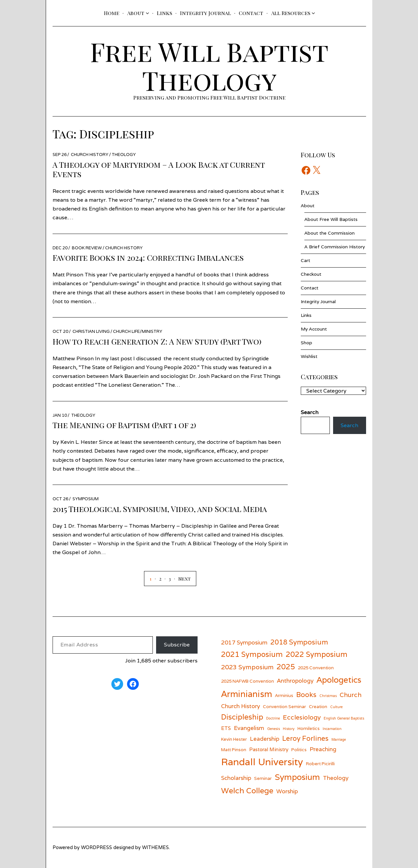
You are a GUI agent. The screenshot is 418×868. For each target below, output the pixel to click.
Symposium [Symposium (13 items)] (297, 777)
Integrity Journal (205, 13)
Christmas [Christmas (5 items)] (328, 696)
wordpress (96, 847)
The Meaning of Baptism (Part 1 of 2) (124, 425)
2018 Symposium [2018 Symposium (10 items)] (299, 642)
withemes (155, 847)
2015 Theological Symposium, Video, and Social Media (160, 509)
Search (349, 425)
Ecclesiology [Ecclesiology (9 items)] (302, 717)
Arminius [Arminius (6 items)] (284, 695)
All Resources (291, 13)
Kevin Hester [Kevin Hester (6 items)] (234, 739)
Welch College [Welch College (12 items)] (247, 790)
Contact (251, 13)
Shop (306, 343)
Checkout (311, 274)
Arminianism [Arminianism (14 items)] (247, 694)
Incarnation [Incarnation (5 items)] (332, 729)
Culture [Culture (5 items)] (336, 707)
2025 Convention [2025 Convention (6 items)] (316, 668)
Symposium (86, 499)
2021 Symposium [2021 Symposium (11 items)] (252, 654)
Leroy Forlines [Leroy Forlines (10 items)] (305, 738)
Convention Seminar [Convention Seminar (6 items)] (284, 706)
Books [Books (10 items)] (306, 695)
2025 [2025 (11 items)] (286, 666)
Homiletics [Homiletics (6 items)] (309, 728)
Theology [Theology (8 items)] (336, 778)
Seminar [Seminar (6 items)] (263, 778)
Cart (305, 260)
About (136, 13)
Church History (90, 155)
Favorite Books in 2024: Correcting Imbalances (148, 257)
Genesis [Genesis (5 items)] (273, 729)
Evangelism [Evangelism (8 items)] (249, 728)
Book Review (87, 248)
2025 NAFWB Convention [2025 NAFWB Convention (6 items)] (248, 681)
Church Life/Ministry (138, 331)
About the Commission (330, 233)
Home (112, 13)
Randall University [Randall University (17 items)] (262, 762)
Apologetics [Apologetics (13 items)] (339, 680)
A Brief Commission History (335, 247)
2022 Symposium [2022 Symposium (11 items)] (317, 654)
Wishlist (309, 356)
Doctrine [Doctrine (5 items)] (273, 718)
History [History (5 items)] (289, 729)
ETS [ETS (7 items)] (226, 728)
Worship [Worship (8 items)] (287, 791)
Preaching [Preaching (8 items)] (323, 749)
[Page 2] (156, 579)
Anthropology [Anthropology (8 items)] (295, 681)
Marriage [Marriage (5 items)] (339, 739)
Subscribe (177, 645)
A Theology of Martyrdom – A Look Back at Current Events (159, 169)
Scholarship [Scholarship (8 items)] (236, 778)
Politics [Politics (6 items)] (299, 750)
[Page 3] (166, 579)
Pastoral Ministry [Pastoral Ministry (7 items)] (269, 749)
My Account (314, 329)
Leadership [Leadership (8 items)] (265, 739)
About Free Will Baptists (331, 219)
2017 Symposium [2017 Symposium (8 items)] (244, 642)
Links (164, 13)
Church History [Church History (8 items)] (241, 706)
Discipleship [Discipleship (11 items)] (242, 717)
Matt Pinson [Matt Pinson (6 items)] (234, 750)
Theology (124, 155)
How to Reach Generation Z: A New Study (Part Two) (157, 341)
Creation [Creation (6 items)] (318, 706)
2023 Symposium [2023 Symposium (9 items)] (247, 667)
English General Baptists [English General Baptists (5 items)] (344, 718)
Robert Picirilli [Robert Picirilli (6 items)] (320, 764)
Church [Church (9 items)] (351, 695)
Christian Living (91, 331)
